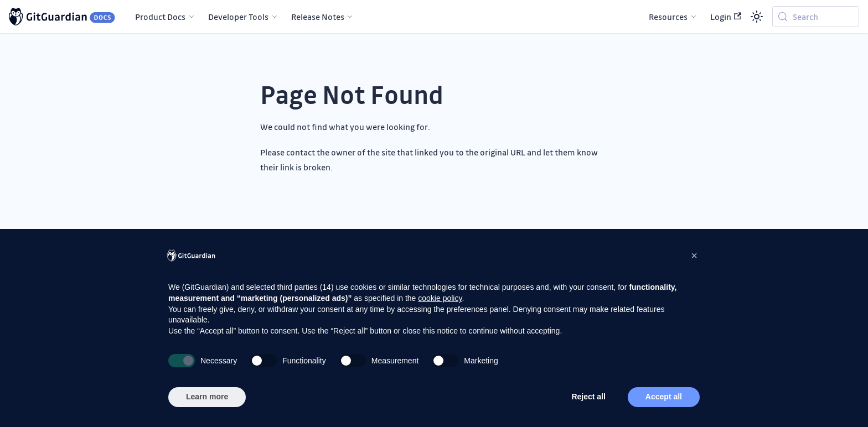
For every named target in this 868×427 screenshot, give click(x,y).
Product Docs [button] (160, 17)
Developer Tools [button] (238, 17)
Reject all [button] (588, 397)
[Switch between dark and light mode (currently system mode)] (757, 17)
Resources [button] (668, 17)
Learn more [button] (207, 397)
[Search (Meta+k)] (816, 17)
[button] (694, 256)
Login (726, 17)
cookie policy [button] (440, 298)
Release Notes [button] (318, 17)
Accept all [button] (664, 397)
